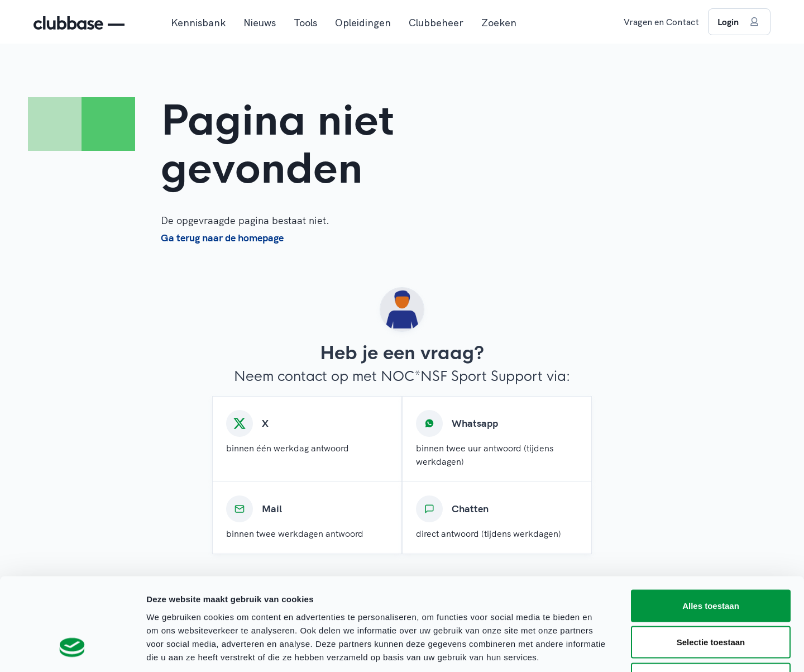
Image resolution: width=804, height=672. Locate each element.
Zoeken (499, 23)
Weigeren (710, 599)
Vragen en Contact (661, 22)
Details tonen (603, 650)
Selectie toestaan (711, 562)
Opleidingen (363, 23)
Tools (305, 23)
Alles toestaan (711, 525)
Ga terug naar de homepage (222, 238)
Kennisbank (198, 23)
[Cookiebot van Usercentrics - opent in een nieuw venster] (72, 650)
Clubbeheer (436, 23)
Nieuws (260, 23)
